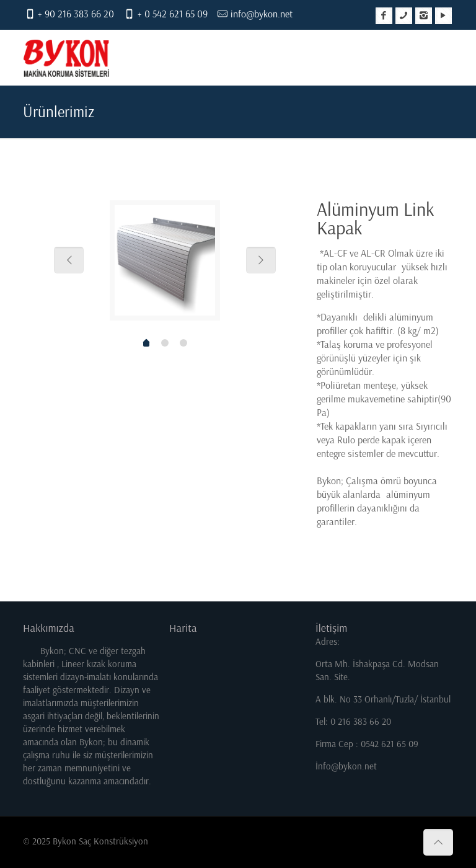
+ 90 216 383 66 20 (76, 14)
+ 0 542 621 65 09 (173, 14)
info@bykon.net (262, 14)
